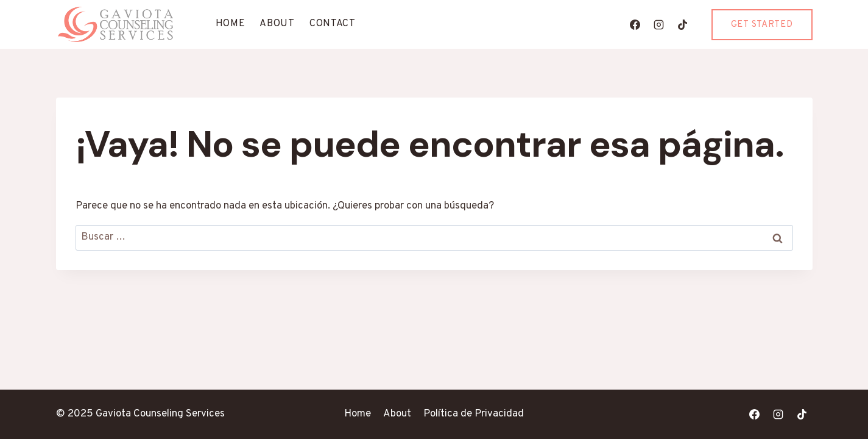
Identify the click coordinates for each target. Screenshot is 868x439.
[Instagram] (659, 24)
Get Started (762, 25)
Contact (333, 24)
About (277, 24)
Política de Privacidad (474, 414)
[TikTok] (683, 24)
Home (231, 24)
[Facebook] (635, 24)
